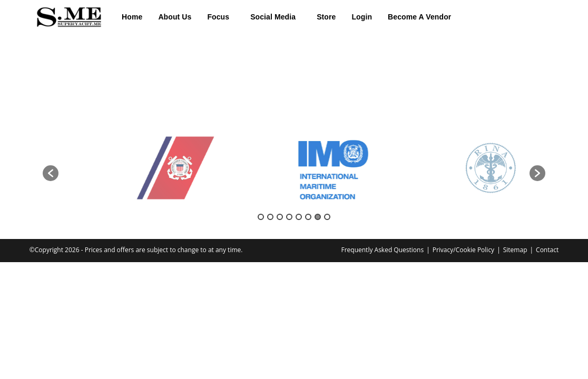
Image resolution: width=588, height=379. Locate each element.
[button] (221, 17)
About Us (175, 17)
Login (362, 17)
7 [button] (318, 217)
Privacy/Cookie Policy (463, 250)
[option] (130, 168)
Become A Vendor (419, 17)
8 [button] (327, 217)
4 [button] (289, 217)
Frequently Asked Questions (382, 250)
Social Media (273, 17)
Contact (547, 250)
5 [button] (299, 217)
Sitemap (515, 250)
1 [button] (261, 217)
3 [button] (280, 217)
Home (132, 17)
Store (326, 17)
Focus (218, 17)
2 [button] (270, 217)
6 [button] (308, 217)
